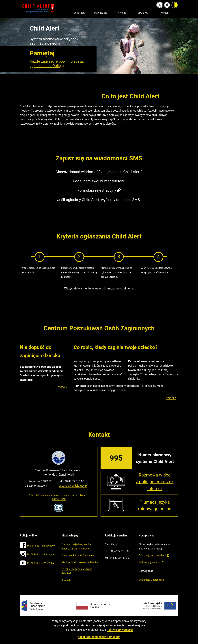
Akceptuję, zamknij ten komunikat (99, 637)
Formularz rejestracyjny (99, 190)
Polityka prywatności (152, 562)
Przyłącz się (101, 13)
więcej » (62, 387)
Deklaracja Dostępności (152, 580)
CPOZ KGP (144, 13)
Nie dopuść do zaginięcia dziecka (80, 562)
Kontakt (165, 13)
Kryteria (122, 13)
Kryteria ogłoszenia (78, 555)
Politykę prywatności (120, 630)
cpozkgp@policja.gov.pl (73, 486)
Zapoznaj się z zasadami (154, 556)
